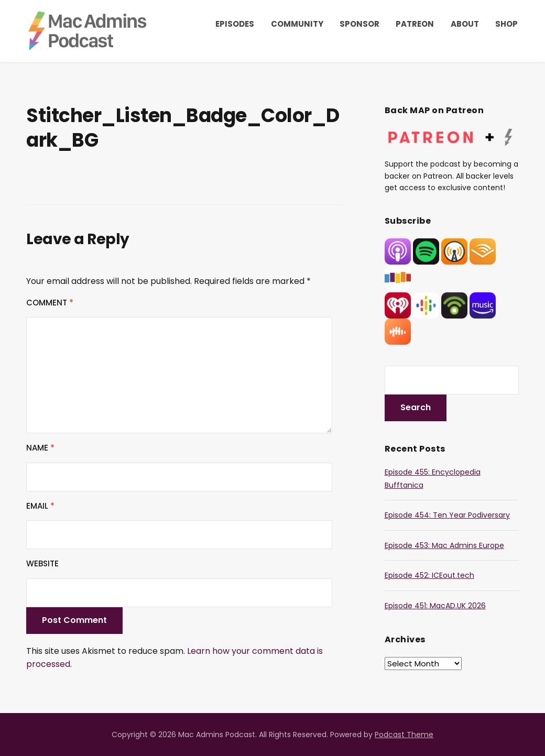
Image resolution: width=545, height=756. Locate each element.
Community (297, 24)
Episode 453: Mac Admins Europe (444, 545)
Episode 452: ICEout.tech (429, 575)
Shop (506, 24)
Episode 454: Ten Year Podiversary (447, 515)
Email (40, 506)
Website (42, 563)
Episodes (235, 24)
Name (40, 448)
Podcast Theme (404, 735)
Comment (50, 303)
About (465, 24)
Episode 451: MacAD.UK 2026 (435, 606)
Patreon (415, 24)
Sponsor (359, 24)
